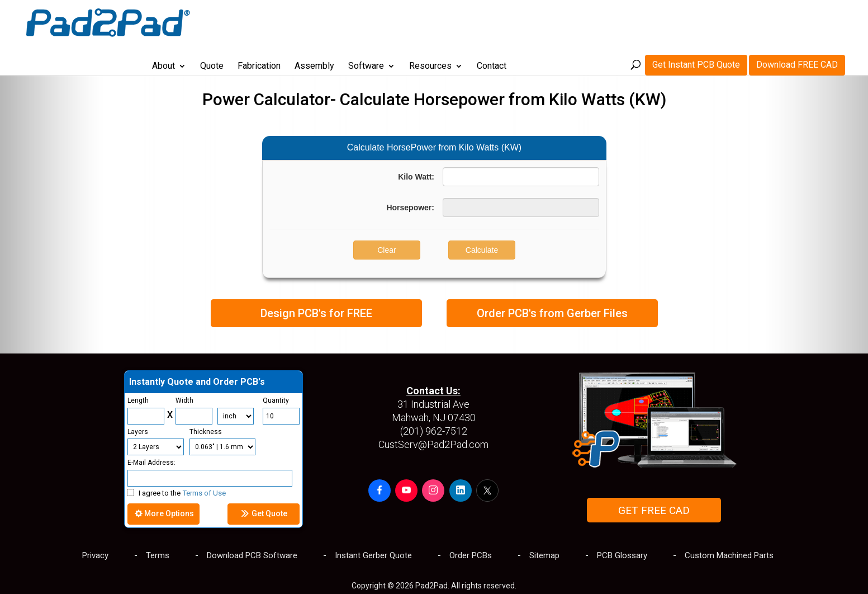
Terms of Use (204, 493)
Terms (158, 555)
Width (184, 400)
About (242, 22)
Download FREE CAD (797, 20)
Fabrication (337, 22)
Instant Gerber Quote (373, 555)
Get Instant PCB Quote (696, 20)
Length (138, 400)
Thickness (206, 432)
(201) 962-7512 (434, 431)
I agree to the (176, 493)
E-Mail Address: (151, 463)
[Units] (236, 416)
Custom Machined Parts (729, 555)
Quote (290, 22)
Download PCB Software (252, 555)
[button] (380, 491)
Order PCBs (471, 555)
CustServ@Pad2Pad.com (433, 444)
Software (444, 22)
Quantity (276, 400)
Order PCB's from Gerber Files (552, 313)
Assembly (393, 22)
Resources (509, 22)
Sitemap (544, 555)
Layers (138, 432)
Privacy (95, 555)
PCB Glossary (622, 555)
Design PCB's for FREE (316, 313)
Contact (570, 22)
